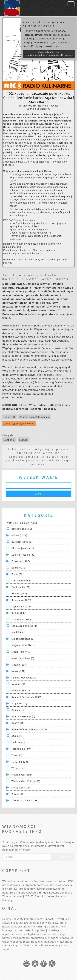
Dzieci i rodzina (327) (24, 555)
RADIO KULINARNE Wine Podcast (36, 279)
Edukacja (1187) (21, 561)
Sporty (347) (19, 723)
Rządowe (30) (19, 704)
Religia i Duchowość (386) (26, 697)
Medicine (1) (19, 632)
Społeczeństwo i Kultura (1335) (29, 729)
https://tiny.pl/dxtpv (29, 226)
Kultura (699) (19, 613)
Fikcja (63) (17, 574)
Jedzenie (9, 440)
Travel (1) (17, 755)
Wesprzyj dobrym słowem (19, 424)
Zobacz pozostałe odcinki (34, 417)
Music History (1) (21, 652)
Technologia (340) (22, 749)
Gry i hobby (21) (21, 587)
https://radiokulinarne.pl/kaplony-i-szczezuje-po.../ (38, 223)
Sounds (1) (18, 710)
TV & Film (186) (20, 762)
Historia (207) (19, 594)
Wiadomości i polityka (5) (26, 781)
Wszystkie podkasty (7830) (22, 523)
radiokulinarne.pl (13, 247)
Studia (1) (17, 736)
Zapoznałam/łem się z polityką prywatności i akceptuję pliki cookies (49, 54)
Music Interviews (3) (23, 658)
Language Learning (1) (24, 626)
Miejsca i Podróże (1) (24, 645)
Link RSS (10, 417)
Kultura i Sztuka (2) (23, 619)
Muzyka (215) (19, 665)
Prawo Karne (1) (21, 691)
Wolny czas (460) (21, 788)
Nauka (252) (18, 671)
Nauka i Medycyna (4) (24, 678)
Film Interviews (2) (22, 581)
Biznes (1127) (19, 535)
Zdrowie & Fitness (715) (25, 801)
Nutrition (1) (18, 684)
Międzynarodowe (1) (23, 639)
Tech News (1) (20, 742)
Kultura (23, 440)
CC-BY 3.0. (33, 896)
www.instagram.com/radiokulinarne (23, 253)
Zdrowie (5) (18, 794)
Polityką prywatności (37, 35)
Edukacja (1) (19, 568)
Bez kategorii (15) (22, 529)
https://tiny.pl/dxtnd (39, 230)
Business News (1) (22, 542)
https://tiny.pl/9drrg (40, 233)
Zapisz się (63, 857)
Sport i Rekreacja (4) (23, 716)
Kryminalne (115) (21, 607)
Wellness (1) (19, 768)
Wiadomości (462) (22, 775)
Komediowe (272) (21, 600)
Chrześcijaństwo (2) (23, 548)
